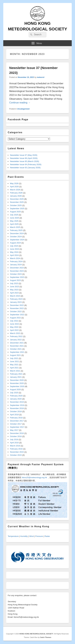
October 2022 (16, 311)
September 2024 (17, 240)
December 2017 (17, 421)
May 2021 (14, 365)
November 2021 (17, 346)
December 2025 (17, 199)
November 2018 (17, 408)
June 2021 (15, 361)
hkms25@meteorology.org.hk (34, 477)
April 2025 (14, 224)
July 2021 (14, 358)
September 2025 (17, 209)
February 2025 (16, 230)
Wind (32, 536)
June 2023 (15, 287)
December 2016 (17, 433)
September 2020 (17, 386)
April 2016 (14, 443)
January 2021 (16, 377)
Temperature (13, 536)
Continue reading (20, 103)
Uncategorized (23, 109)
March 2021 (15, 371)
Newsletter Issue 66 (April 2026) (24, 158)
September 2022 (17, 315)
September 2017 (17, 427)
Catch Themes (46, 637)
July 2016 (14, 439)
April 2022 (14, 330)
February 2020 (16, 396)
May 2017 (14, 430)
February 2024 (16, 261)
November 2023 (17, 271)
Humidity (24, 536)
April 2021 (14, 368)
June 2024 (15, 249)
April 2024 (14, 255)
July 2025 (14, 215)
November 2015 (17, 452)
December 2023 (17, 268)
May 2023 (14, 290)
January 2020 (16, 399)
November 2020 (17, 383)
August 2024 (15, 243)
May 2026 (14, 183)
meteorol (41, 77)
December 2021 (17, 343)
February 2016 (16, 449)
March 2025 (15, 227)
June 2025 (15, 218)
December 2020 (17, 380)
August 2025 (15, 212)
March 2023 (15, 296)
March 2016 (15, 446)
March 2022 (15, 333)
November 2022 (17, 308)
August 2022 (15, 318)
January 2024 (16, 265)
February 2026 (16, 193)
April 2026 (14, 187)
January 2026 (16, 196)
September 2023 (17, 277)
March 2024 (15, 258)
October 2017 (16, 424)
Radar (47, 536)
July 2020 (14, 393)
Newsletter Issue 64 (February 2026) (26, 164)
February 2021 (16, 374)
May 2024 (14, 252)
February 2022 (16, 336)
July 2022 (14, 321)
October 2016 (16, 436)
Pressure (39, 536)
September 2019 (17, 405)
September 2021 (17, 352)
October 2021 (16, 349)
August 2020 (15, 390)
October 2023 (16, 274)
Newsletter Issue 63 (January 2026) (25, 168)
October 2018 (16, 411)
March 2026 (15, 190)
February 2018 (16, 418)
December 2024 (17, 233)
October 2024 (16, 237)
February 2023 (16, 299)
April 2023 (14, 293)
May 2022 (14, 327)
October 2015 (16, 455)
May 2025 (14, 221)
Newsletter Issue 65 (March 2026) (24, 161)
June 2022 (15, 324)
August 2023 (15, 280)
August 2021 (15, 355)
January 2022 (16, 340)
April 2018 (14, 415)
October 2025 (16, 205)
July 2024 (14, 246)
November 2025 (17, 202)
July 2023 (14, 283)
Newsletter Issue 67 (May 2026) (24, 155)
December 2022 (17, 305)
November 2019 (17, 402)
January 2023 (16, 302)
